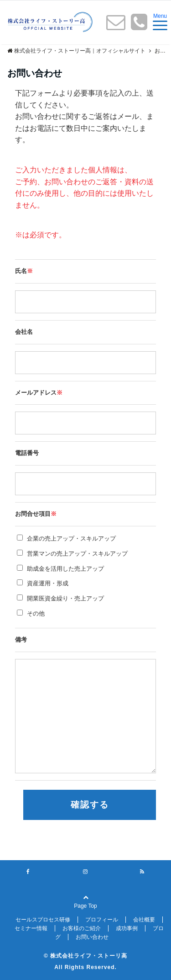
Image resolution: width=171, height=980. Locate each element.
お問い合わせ (92, 937)
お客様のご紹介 (82, 928)
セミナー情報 (31, 928)
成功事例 (127, 928)
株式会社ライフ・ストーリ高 (89, 956)
